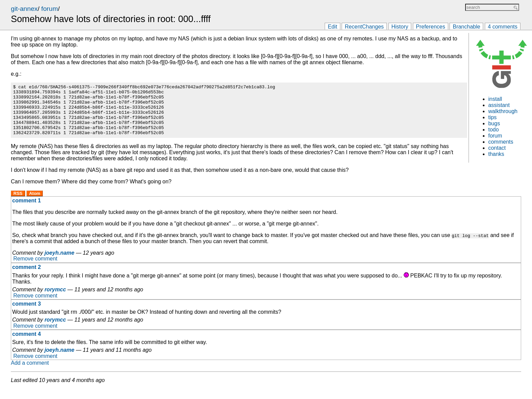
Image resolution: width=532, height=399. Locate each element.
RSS (18, 204)
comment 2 (26, 277)
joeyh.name (59, 263)
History (400, 27)
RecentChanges (364, 27)
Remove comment (35, 269)
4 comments (503, 27)
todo (493, 130)
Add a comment (30, 373)
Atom (35, 204)
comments (501, 142)
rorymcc (55, 300)
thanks (496, 154)
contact (497, 148)
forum (50, 9)
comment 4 (26, 344)
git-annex (24, 9)
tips (492, 117)
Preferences (431, 27)
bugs (494, 123)
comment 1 (26, 211)
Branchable (466, 27)
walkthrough (503, 111)
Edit (332, 27)
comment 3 (26, 314)
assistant (499, 105)
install (495, 99)
